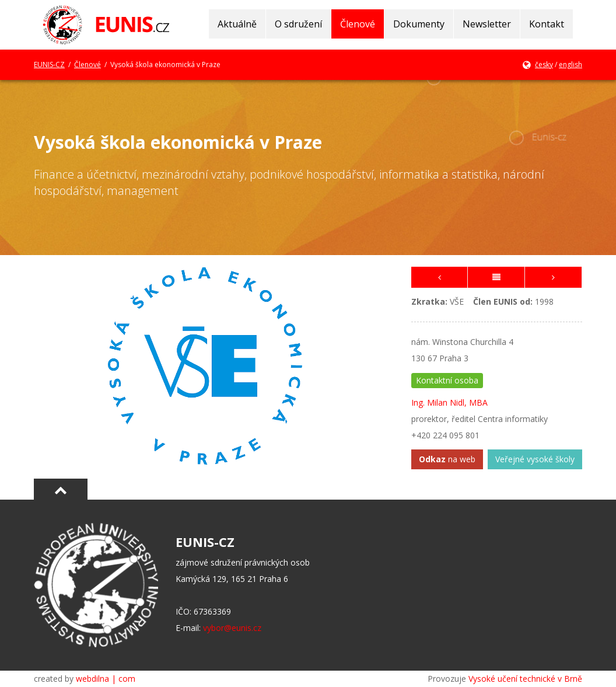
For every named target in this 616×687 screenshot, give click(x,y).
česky (544, 64)
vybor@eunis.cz (232, 628)
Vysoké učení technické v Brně (525, 679)
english (570, 64)
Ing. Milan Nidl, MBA (449, 402)
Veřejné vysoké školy (535, 459)
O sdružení (298, 24)
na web (447, 459)
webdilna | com (106, 679)
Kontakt (547, 24)
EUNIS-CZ (49, 64)
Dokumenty (419, 24)
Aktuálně (237, 24)
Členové (358, 24)
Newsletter (487, 24)
